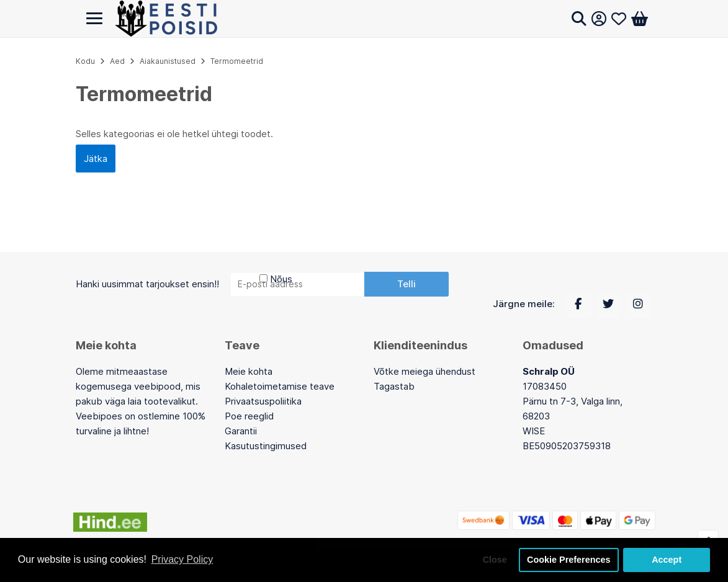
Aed (117, 61)
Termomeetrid (237, 61)
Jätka (96, 159)
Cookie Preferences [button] (568, 560)
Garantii (241, 431)
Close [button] (495, 560)
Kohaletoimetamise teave (280, 386)
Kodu (85, 61)
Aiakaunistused (168, 61)
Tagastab (394, 386)
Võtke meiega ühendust (425, 371)
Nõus (281, 279)
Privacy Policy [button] (182, 559)
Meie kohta (249, 371)
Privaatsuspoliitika (263, 401)
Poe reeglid (249, 416)
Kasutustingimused (266, 446)
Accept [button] (667, 560)
